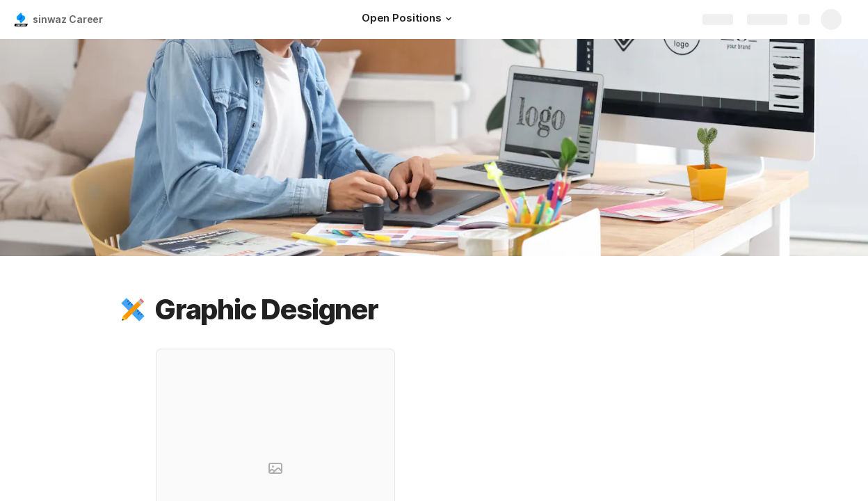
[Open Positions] (409, 19)
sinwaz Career (68, 19)
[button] (449, 19)
